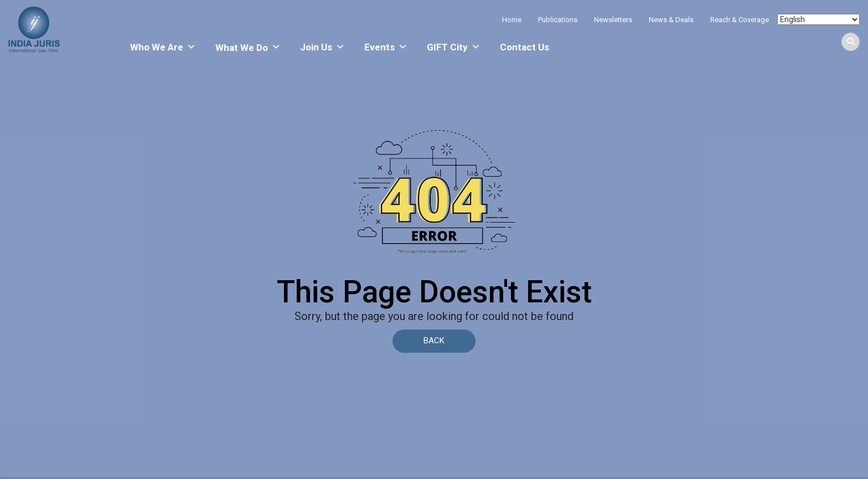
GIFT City (454, 47)
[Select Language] (818, 19)
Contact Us (525, 47)
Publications (558, 20)
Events (386, 47)
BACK (434, 341)
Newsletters (613, 20)
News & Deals (671, 20)
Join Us (322, 47)
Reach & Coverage (740, 20)
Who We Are (163, 47)
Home (512, 20)
